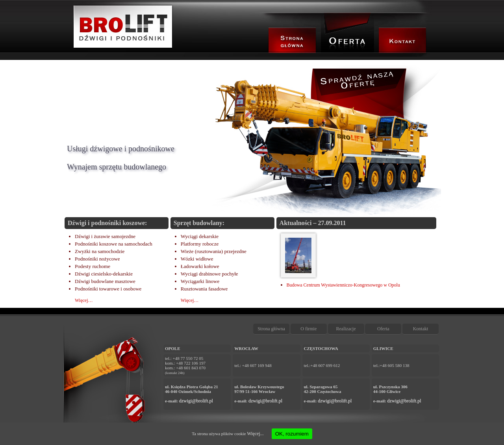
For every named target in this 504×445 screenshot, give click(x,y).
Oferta (383, 329)
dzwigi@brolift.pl (196, 401)
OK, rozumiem (292, 434)
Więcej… (84, 300)
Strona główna (271, 329)
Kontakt (421, 329)
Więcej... (255, 434)
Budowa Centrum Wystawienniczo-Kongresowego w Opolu (343, 285)
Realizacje (346, 329)
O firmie (309, 329)
